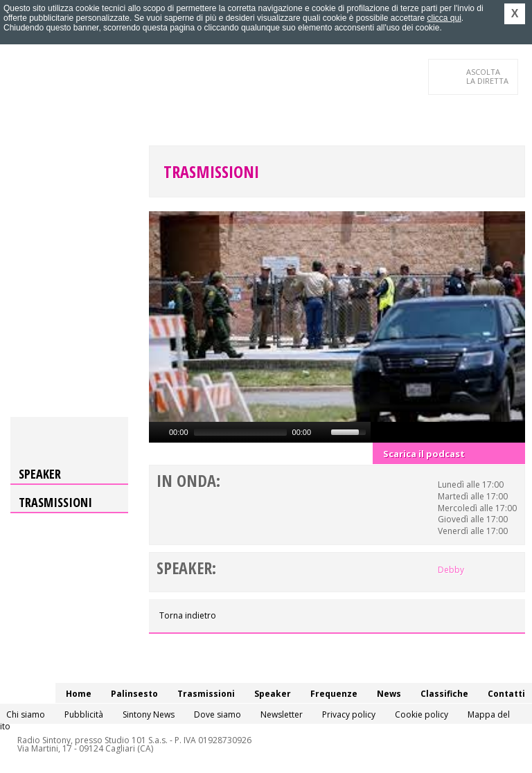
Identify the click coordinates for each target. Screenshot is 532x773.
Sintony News (149, 714)
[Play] (158, 432)
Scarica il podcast (424, 454)
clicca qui (444, 18)
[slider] (240, 432)
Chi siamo (26, 714)
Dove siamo (218, 714)
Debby (451, 570)
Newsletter (282, 714)
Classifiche (444, 694)
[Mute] (322, 432)
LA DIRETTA (488, 76)
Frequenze (334, 694)
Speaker (40, 474)
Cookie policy (422, 714)
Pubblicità (84, 714)
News (389, 694)
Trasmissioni (211, 171)
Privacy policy (349, 714)
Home (79, 694)
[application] (260, 432)
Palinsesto (134, 694)
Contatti (506, 694)
